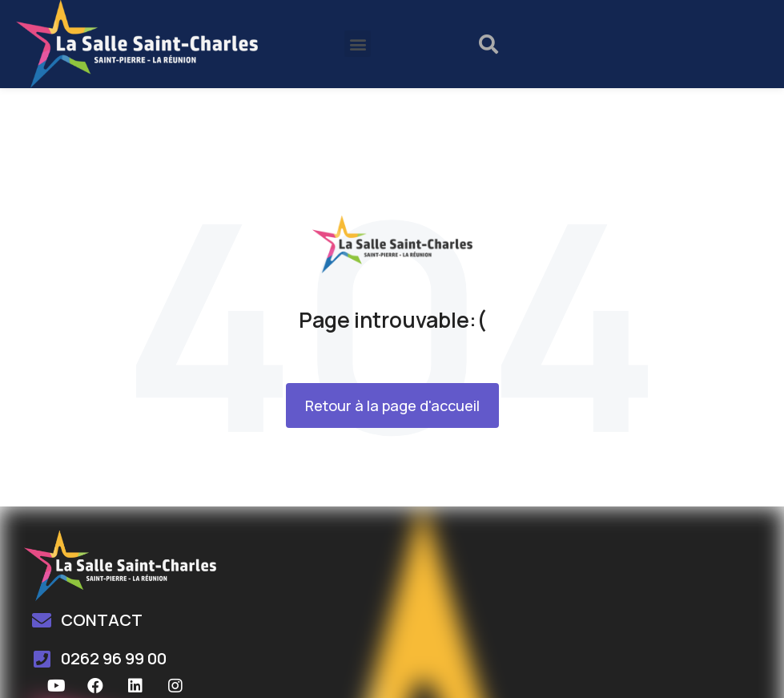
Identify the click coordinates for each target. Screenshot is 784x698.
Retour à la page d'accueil (392, 405)
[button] (358, 44)
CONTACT (102, 620)
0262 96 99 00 (114, 658)
